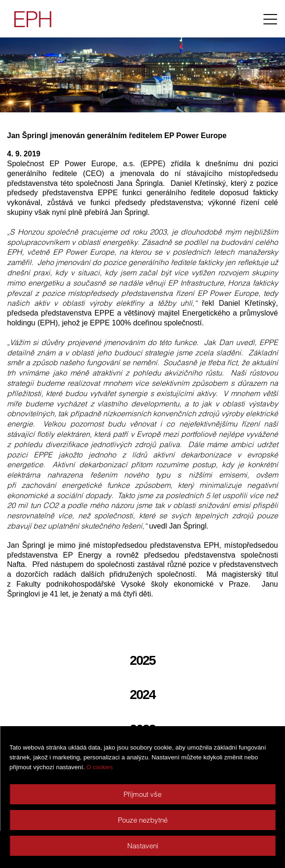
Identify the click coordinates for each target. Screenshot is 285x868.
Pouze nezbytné (143, 820)
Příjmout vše (142, 794)
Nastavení (143, 846)
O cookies (100, 767)
